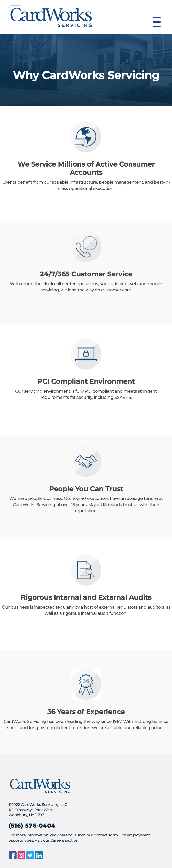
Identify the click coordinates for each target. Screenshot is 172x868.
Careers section (64, 840)
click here (59, 835)
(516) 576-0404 (32, 826)
